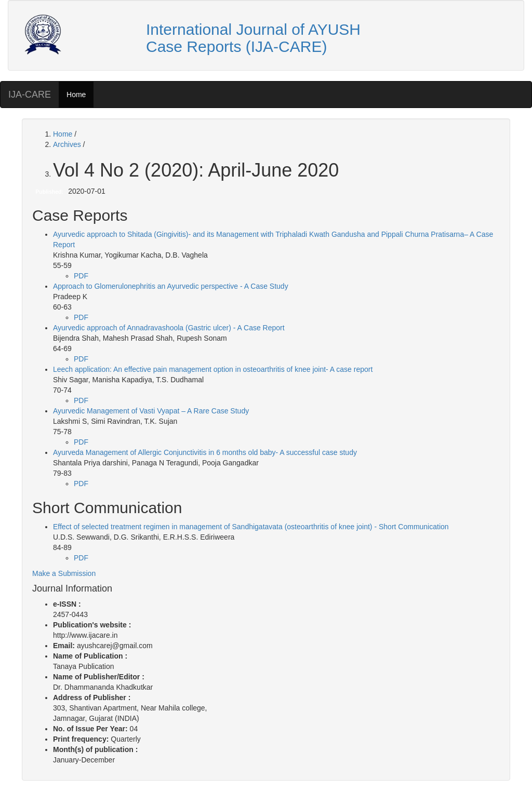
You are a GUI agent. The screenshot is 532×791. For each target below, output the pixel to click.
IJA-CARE (30, 95)
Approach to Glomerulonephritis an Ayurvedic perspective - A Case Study (171, 286)
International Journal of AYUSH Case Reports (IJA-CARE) (253, 38)
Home (76, 95)
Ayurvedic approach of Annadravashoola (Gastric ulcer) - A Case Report (169, 328)
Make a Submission (64, 573)
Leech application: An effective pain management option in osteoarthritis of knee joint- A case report (213, 369)
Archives (68, 144)
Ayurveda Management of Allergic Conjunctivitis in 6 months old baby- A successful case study (205, 452)
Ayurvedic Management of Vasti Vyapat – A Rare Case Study (151, 411)
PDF (81, 276)
